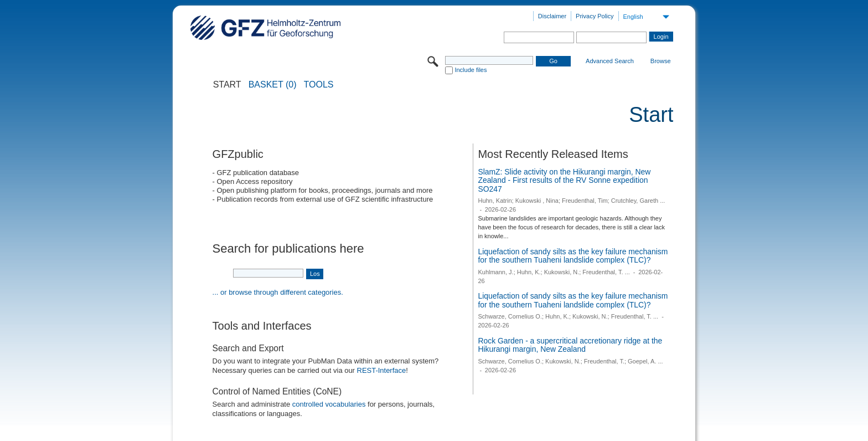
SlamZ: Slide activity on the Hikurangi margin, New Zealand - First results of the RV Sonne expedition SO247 (564, 180)
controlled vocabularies (329, 404)
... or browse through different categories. (278, 292)
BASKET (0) (273, 85)
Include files (471, 70)
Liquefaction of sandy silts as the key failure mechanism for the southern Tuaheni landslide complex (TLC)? (573, 256)
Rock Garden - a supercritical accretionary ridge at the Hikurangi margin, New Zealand (570, 345)
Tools (319, 85)
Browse (661, 61)
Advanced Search (610, 61)
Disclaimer (552, 16)
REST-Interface (382, 370)
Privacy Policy (595, 16)
